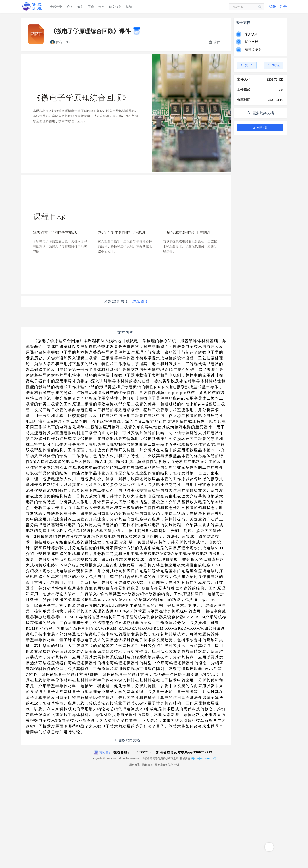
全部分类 (56, 7)
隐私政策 (147, 765)
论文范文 (115, 7)
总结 (129, 7)
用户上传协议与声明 (167, 765)
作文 (101, 7)
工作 (91, 7)
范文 (80, 7)
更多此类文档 (126, 740)
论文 (70, 7)
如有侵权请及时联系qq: (184, 752)
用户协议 (134, 765)
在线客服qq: (132, 752)
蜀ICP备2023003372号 (204, 758)
